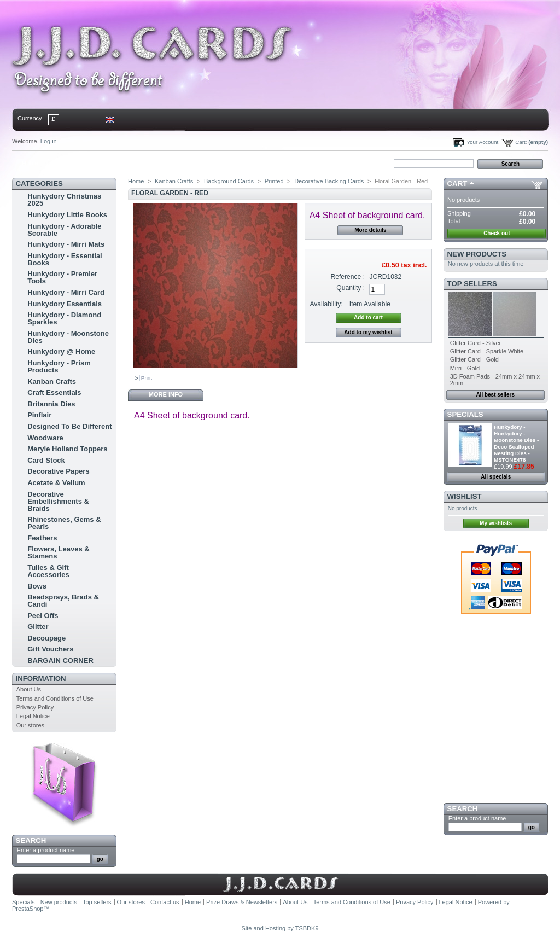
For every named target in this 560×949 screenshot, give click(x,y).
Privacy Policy (35, 707)
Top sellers (472, 284)
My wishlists (496, 523)
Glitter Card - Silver (476, 343)
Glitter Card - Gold (474, 359)
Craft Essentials (54, 392)
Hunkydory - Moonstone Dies (68, 337)
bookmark (138, 163)
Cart (457, 184)
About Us (29, 689)
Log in (49, 141)
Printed (274, 181)
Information (41, 679)
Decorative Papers (58, 471)
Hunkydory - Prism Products (59, 366)
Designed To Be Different (69, 426)
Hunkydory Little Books (67, 215)
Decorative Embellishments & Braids (58, 501)
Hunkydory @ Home (61, 351)
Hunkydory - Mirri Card (66, 292)
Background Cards (229, 181)
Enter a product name (46, 850)
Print (147, 378)
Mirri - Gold (465, 368)
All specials (496, 477)
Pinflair (39, 415)
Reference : (348, 277)
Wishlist (465, 496)
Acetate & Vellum (56, 483)
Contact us (165, 902)
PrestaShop (28, 909)
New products (477, 254)
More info (166, 394)
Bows (37, 586)
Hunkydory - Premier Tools (62, 277)
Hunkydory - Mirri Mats (66, 244)
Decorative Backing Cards (329, 181)
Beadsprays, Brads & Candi (63, 601)
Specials (465, 414)
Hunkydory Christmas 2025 (64, 200)
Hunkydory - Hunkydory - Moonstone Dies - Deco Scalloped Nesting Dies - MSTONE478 (516, 443)
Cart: (521, 142)
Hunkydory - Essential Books (65, 259)
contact (66, 163)
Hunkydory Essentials (65, 304)
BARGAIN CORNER (60, 660)
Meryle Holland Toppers (67, 449)
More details (370, 230)
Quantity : (351, 288)
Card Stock (46, 460)
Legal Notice (33, 716)
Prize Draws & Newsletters (242, 902)
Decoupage (46, 638)
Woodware (45, 438)
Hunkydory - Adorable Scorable (64, 230)
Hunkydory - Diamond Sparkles (64, 318)
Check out (497, 233)
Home (30, 163)
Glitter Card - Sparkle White (487, 351)
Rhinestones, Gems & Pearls (64, 523)
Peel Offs (43, 616)
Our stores (30, 725)
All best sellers (495, 395)
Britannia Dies (51, 404)
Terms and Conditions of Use (55, 698)
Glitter (38, 627)
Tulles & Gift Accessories (48, 571)
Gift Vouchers (50, 649)
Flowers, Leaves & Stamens (58, 552)
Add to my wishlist (368, 332)
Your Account (482, 142)
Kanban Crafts (52, 382)
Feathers (42, 538)
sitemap (102, 163)
